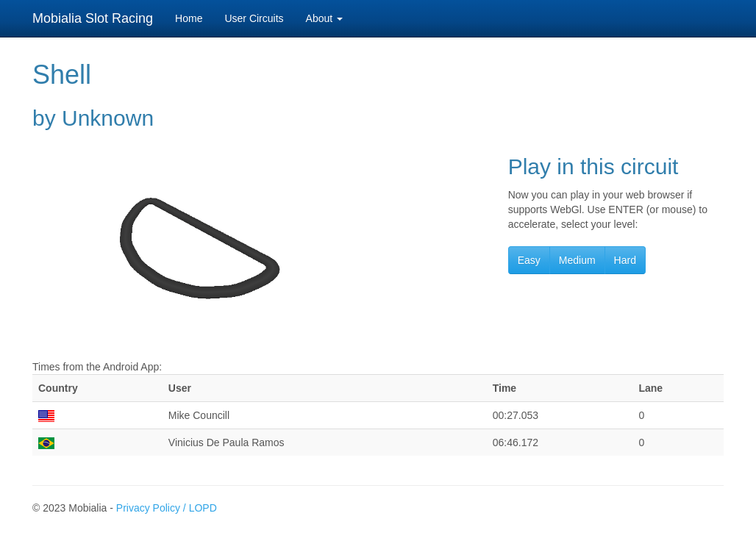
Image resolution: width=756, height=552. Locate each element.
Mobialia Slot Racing (93, 18)
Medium (577, 260)
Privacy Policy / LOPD (167, 508)
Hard (625, 260)
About (324, 18)
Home (189, 18)
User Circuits (254, 18)
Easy (529, 260)
